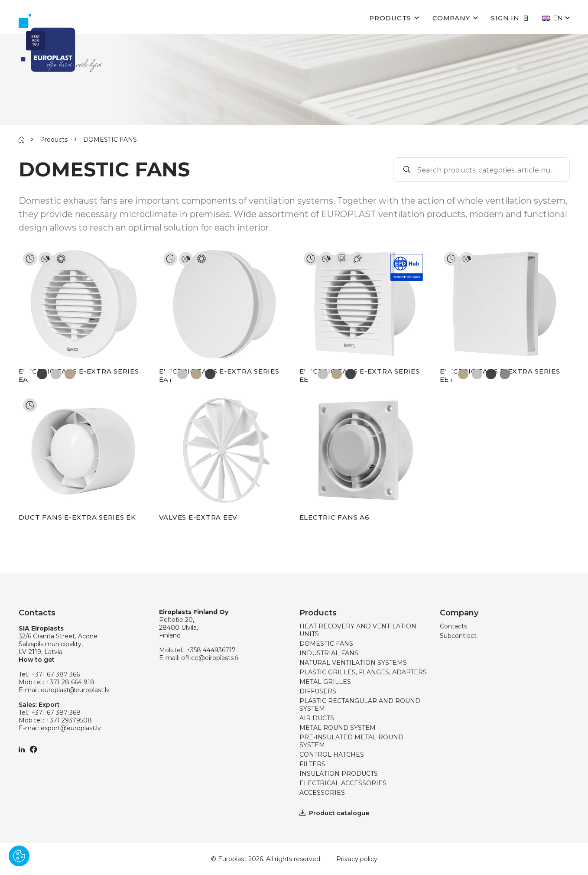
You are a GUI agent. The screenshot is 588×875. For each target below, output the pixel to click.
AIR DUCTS (317, 718)
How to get (37, 660)
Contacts (453, 626)
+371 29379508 (69, 720)
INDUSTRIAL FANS (329, 653)
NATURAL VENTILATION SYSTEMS (353, 663)
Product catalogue (334, 813)
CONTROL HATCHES (332, 755)
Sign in (509, 18)
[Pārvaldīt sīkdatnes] (19, 856)
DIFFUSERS (318, 691)
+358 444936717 (211, 650)
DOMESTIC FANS (326, 644)
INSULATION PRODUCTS (339, 774)
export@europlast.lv (71, 728)
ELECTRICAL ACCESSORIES (343, 783)
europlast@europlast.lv (75, 690)
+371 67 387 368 (56, 712)
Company (451, 18)
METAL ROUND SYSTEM (338, 728)
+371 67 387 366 (55, 674)
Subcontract (458, 636)
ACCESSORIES (322, 793)
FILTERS (312, 764)
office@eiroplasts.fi (210, 658)
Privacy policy (357, 859)
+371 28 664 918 (70, 682)
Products (390, 18)
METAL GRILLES (325, 682)
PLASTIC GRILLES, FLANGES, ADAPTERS (363, 672)
